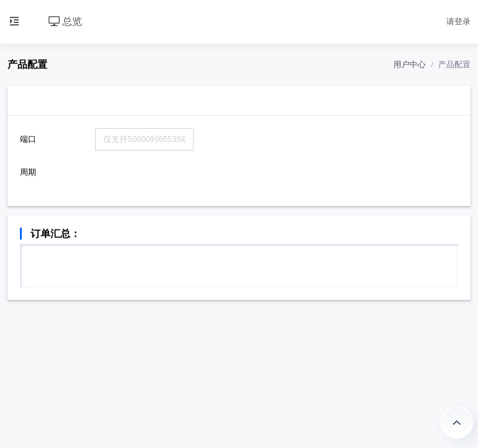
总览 (65, 21)
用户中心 (410, 64)
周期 (28, 172)
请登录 (458, 21)
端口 (28, 139)
